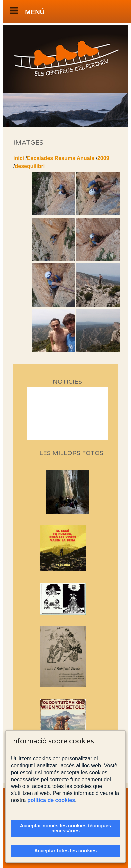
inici (19, 158)
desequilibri (30, 166)
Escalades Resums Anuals (61, 158)
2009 (103, 158)
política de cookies (51, 800)
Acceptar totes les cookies (66, 851)
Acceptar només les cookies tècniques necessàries (66, 828)
